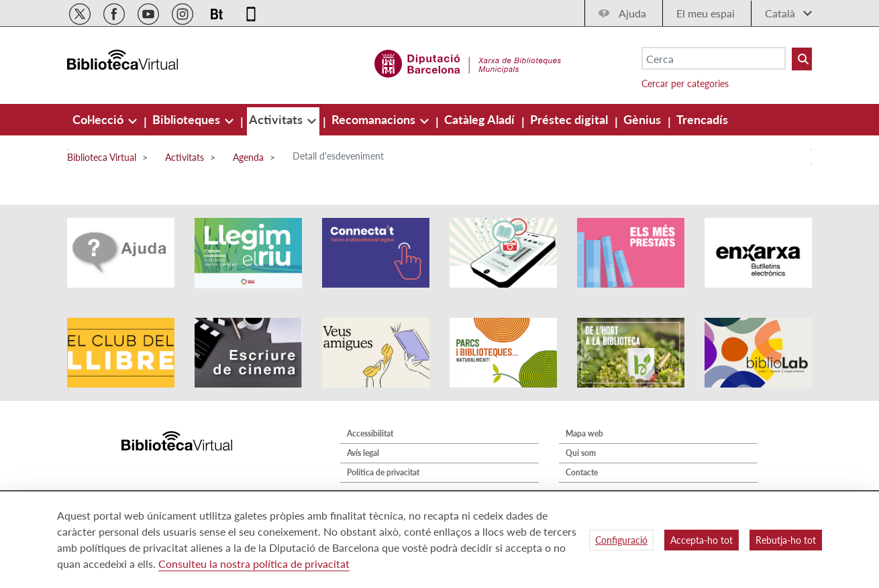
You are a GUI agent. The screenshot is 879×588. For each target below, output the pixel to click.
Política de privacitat (383, 472)
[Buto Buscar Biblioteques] (802, 59)
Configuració (621, 540)
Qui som (581, 453)
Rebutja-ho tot (786, 540)
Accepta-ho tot (702, 540)
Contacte (582, 472)
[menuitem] (99, 119)
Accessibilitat (370, 433)
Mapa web (584, 433)
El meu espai (706, 13)
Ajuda (632, 13)
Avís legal (363, 453)
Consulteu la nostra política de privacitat (254, 564)
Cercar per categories (685, 83)
